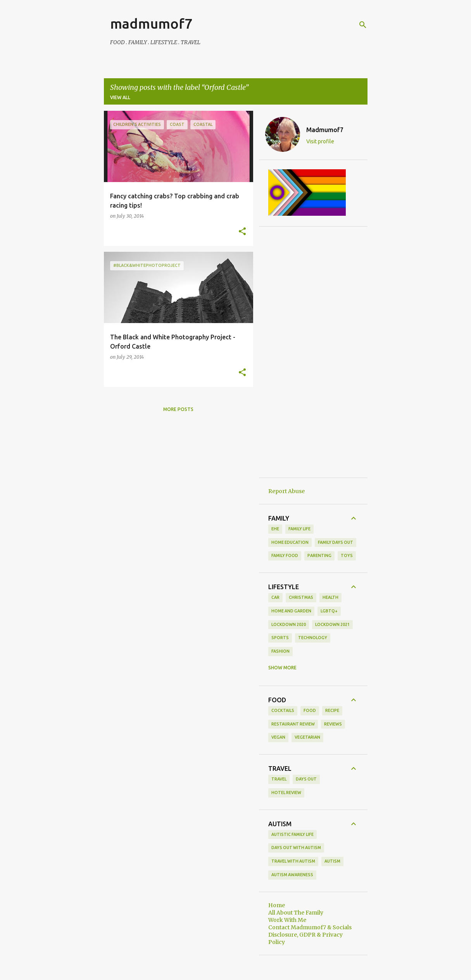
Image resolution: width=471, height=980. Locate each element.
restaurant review (293, 724)
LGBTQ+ (329, 611)
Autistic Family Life (292, 834)
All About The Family (296, 913)
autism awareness (292, 875)
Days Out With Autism (296, 848)
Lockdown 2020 (289, 624)
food (310, 710)
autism (332, 861)
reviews (333, 724)
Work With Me (287, 920)
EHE (275, 529)
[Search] (363, 25)
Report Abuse (286, 491)
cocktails (283, 710)
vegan (278, 737)
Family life (299, 529)
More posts (178, 409)
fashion (280, 651)
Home (277, 905)
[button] (242, 232)
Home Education (290, 542)
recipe (332, 710)
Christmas (301, 597)
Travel (279, 779)
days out (306, 779)
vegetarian (307, 737)
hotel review (286, 793)
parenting (319, 555)
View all (120, 97)
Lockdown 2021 (332, 624)
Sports (280, 638)
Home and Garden (291, 611)
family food (285, 555)
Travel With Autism (293, 861)
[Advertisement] (313, 352)
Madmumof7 (325, 130)
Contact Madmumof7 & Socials (310, 927)
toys (347, 555)
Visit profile (320, 141)
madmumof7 (151, 23)
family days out (336, 542)
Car (275, 597)
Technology (313, 638)
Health (330, 597)
